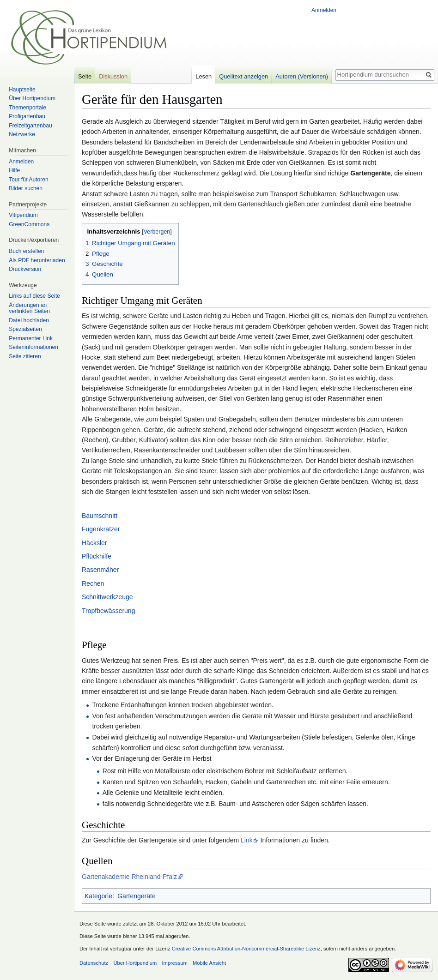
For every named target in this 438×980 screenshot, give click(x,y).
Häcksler (94, 543)
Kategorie (98, 896)
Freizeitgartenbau (30, 126)
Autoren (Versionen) (302, 76)
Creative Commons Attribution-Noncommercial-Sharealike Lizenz (246, 949)
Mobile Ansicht (209, 963)
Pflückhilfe (97, 556)
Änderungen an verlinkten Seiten (29, 308)
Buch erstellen (26, 251)
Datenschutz (94, 963)
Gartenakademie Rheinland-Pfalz (129, 877)
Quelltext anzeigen (243, 76)
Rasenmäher (100, 570)
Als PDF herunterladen (37, 260)
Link (247, 840)
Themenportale (27, 108)
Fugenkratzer (101, 529)
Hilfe (14, 170)
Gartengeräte (137, 896)
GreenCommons (29, 224)
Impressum (174, 963)
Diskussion (113, 76)
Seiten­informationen (33, 347)
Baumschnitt (100, 516)
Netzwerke (22, 134)
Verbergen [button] (157, 232)
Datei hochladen (29, 320)
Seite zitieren (25, 356)
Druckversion (25, 269)
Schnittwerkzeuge (107, 597)
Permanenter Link (31, 338)
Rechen (93, 583)
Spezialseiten (25, 329)
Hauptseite (22, 90)
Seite (85, 76)
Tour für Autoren (28, 180)
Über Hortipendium (32, 98)
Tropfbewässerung (108, 611)
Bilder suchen (26, 188)
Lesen (204, 76)
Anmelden (324, 10)
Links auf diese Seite (34, 296)
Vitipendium (23, 215)
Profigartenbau (27, 116)
